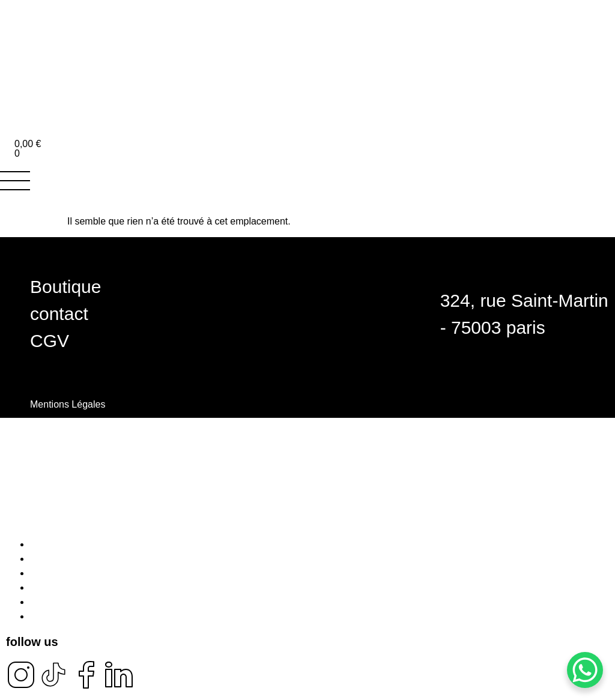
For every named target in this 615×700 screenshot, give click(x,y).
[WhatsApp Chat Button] (585, 670)
